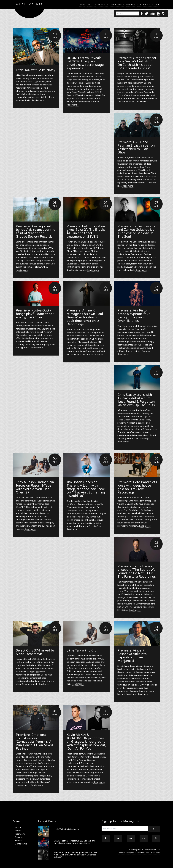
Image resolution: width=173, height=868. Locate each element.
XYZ (139, 5)
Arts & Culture (151, 5)
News (82, 5)
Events (103, 5)
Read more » (38, 100)
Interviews (117, 5)
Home (18, 827)
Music (92, 5)
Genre (131, 5)
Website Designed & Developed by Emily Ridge (139, 853)
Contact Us (21, 844)
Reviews (19, 837)
